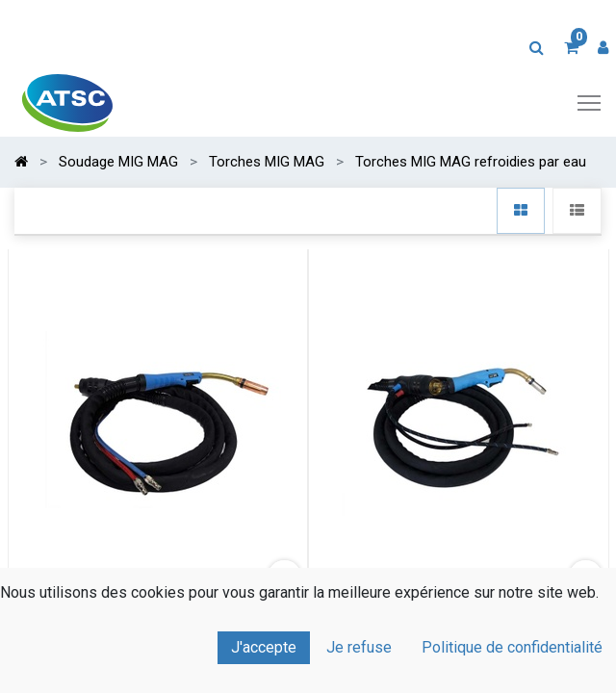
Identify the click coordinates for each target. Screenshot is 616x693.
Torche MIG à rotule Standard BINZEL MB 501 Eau (157, 624)
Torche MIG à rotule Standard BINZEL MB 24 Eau (459, 624)
